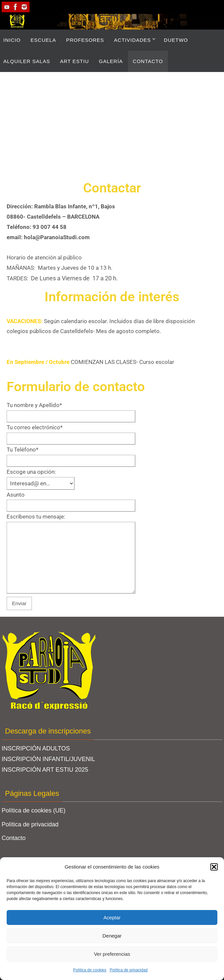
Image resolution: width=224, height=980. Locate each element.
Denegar (112, 936)
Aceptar (112, 917)
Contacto (14, 838)
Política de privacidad (129, 970)
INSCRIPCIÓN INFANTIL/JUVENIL (48, 759)
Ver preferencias (112, 954)
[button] (214, 867)
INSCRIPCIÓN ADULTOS (36, 748)
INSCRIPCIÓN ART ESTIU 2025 (45, 770)
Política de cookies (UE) (34, 810)
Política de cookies (90, 970)
